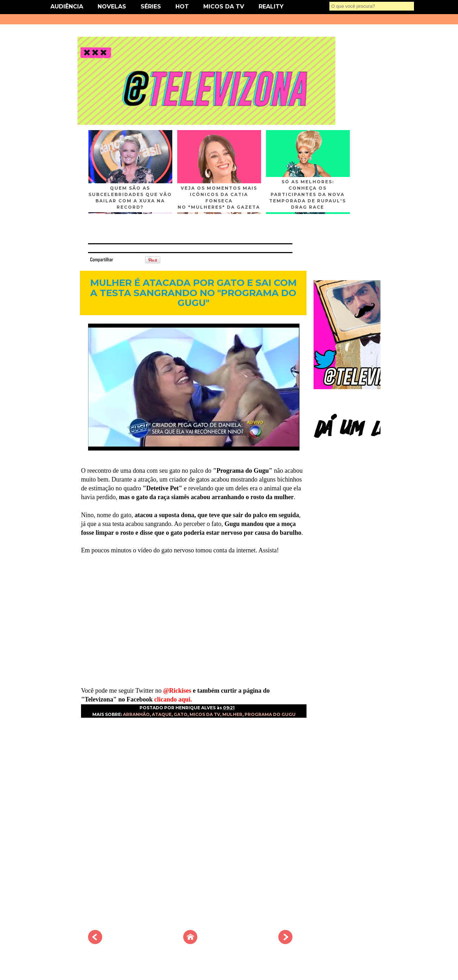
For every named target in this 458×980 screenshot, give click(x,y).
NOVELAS (112, 7)
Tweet (125, 259)
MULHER (232, 714)
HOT (182, 7)
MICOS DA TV (224, 7)
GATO (181, 714)
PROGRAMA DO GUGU (270, 714)
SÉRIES (151, 7)
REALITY (271, 7)
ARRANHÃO (136, 714)
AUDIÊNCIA (67, 7)
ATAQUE (162, 714)
